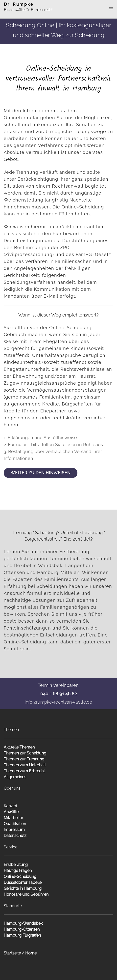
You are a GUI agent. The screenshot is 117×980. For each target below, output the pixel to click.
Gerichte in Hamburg (23, 888)
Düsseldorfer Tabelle (23, 882)
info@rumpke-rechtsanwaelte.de (58, 702)
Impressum (14, 830)
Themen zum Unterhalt (25, 765)
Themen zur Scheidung (25, 753)
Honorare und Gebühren (26, 894)
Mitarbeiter (13, 818)
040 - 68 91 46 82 (58, 694)
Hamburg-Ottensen (22, 929)
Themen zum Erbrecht (24, 771)
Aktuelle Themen (19, 747)
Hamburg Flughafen (22, 935)
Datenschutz (15, 836)
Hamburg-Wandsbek (23, 923)
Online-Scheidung (20, 877)
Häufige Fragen (18, 871)
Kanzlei (10, 806)
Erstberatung (16, 865)
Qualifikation (15, 824)
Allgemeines (15, 777)
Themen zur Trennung (24, 759)
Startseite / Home (20, 953)
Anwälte (11, 812)
